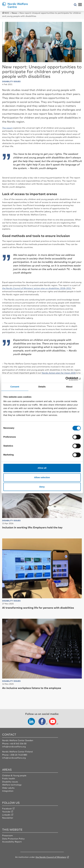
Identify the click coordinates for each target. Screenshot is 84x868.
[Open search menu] (75, 5)
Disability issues (10, 782)
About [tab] (69, 387)
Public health (9, 779)
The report (7, 128)
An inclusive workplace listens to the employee (32, 688)
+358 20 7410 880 (18, 755)
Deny (42, 487)
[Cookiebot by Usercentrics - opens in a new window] (68, 379)
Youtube (6, 812)
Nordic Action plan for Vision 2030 (59, 373)
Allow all (42, 468)
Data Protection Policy (13, 839)
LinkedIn (6, 815)
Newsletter (8, 818)
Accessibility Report (12, 842)
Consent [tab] (15, 387)
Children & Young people (14, 776)
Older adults (8, 788)
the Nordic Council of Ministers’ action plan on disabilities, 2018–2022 (37, 288)
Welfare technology (12, 785)
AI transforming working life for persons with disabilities (38, 608)
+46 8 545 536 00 (18, 744)
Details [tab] (42, 387)
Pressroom (8, 835)
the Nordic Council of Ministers (51, 857)
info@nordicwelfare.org (14, 747)
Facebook (7, 809)
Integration (8, 791)
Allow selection (42, 477)
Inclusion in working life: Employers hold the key (32, 527)
